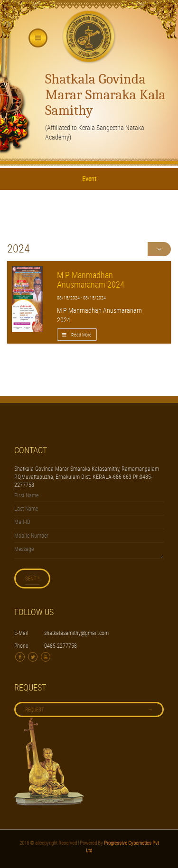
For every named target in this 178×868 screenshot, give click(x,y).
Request (89, 709)
